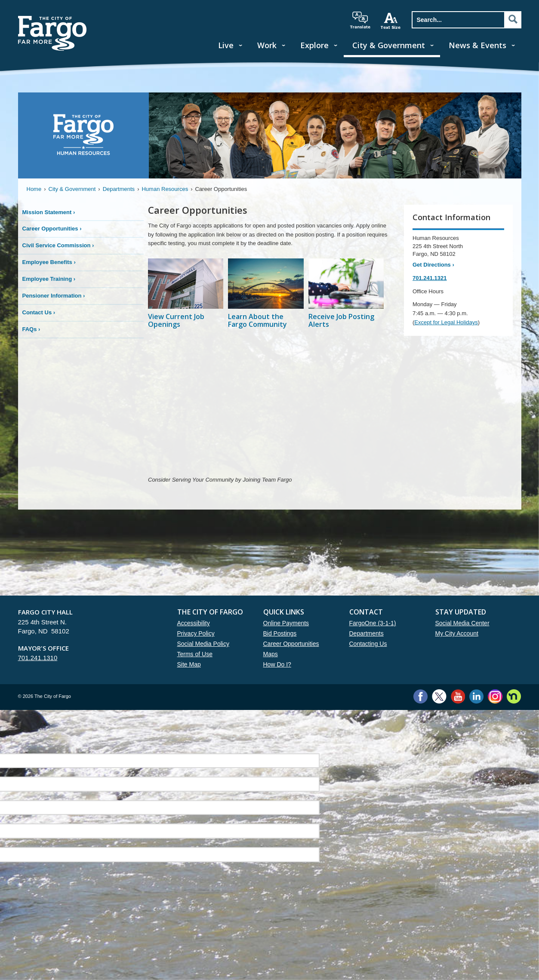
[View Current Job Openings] (186, 299)
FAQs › (31, 329)
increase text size (391, 21)
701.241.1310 (38, 658)
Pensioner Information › (54, 296)
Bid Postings (280, 633)
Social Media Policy (203, 644)
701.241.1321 (430, 278)
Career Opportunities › (52, 229)
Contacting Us (368, 644)
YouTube (458, 696)
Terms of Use (195, 654)
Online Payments (286, 623)
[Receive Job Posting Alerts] (346, 299)
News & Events (477, 45)
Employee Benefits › (49, 262)
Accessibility (194, 623)
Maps (271, 654)
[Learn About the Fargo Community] (266, 299)
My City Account (457, 633)
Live (226, 45)
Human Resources (165, 189)
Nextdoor (514, 696)
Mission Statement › (49, 212)
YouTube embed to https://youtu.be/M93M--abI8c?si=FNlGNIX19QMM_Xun (269, 407)
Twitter (439, 696)
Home (34, 189)
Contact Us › (39, 312)
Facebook (420, 696)
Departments (119, 189)
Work (267, 45)
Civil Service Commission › (58, 245)
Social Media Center (462, 623)
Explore (314, 45)
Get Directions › (433, 265)
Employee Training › (49, 279)
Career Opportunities (291, 644)
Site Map (189, 664)
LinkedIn (476, 696)
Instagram (495, 696)
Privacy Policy (196, 633)
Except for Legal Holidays (446, 322)
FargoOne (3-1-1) (373, 623)
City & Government (389, 45)
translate (360, 20)
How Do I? (277, 664)
